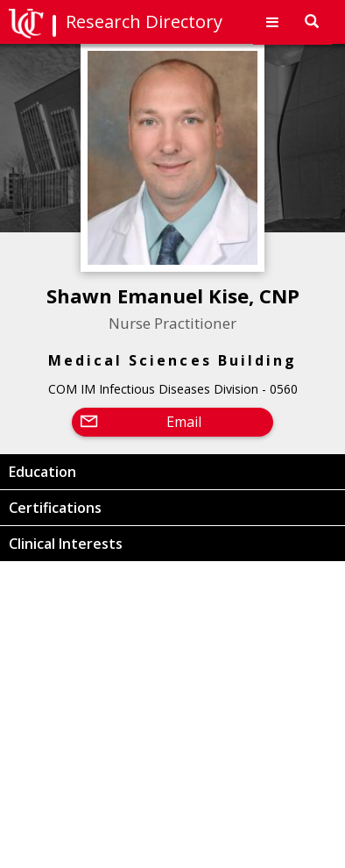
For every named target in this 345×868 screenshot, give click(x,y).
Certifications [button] (55, 508)
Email (184, 422)
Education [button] (42, 472)
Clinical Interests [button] (66, 544)
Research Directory (144, 21)
